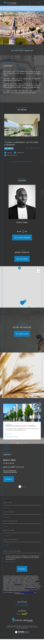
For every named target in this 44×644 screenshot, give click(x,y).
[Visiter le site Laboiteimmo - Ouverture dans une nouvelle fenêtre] (22, 639)
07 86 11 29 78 (9, 468)
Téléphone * (7, 522)
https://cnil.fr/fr (18, 589)
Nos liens (36, 632)
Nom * (5, 504)
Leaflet (24, 312)
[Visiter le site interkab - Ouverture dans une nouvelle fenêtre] (22, 619)
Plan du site (17, 632)
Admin (31, 632)
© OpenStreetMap (36, 312)
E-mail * (6, 531)
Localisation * (8, 541)
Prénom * (6, 513)
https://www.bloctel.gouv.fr (32, 593)
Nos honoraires (10, 632)
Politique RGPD (20, 633)
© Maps (29, 312)
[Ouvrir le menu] (38, 3)
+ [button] (38, 274)
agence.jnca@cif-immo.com (14, 472)
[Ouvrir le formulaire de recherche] (30, 3)
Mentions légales (25, 632)
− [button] (38, 276)
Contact (42, 193)
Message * (7, 550)
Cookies (26, 633)
